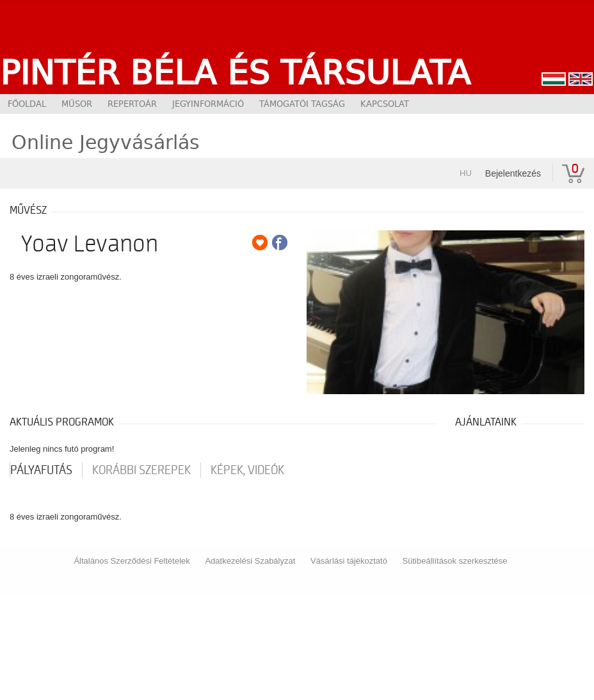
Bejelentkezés (513, 173)
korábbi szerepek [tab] (141, 470)
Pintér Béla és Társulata (235, 72)
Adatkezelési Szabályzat (250, 561)
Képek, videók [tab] (247, 470)
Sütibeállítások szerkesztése (455, 561)
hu (466, 173)
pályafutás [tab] (41, 470)
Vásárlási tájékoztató (349, 561)
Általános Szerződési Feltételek (132, 561)
